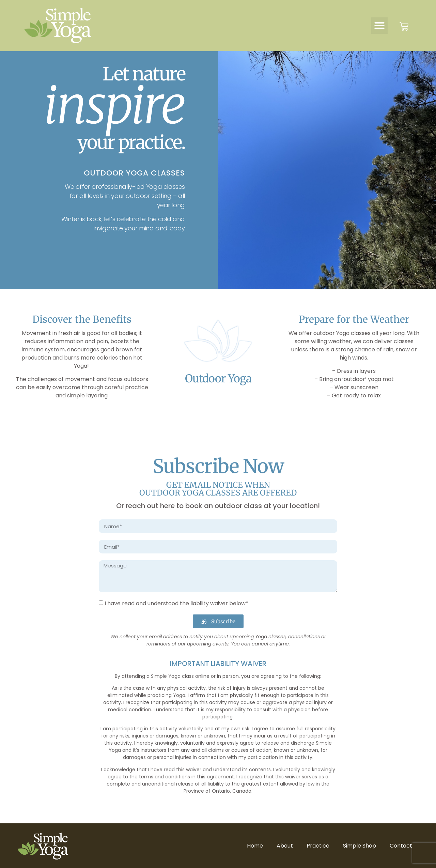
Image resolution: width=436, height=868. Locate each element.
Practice (318, 846)
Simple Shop (360, 846)
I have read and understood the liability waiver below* (176, 603)
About (285, 846)
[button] (379, 26)
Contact (401, 846)
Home (255, 846)
